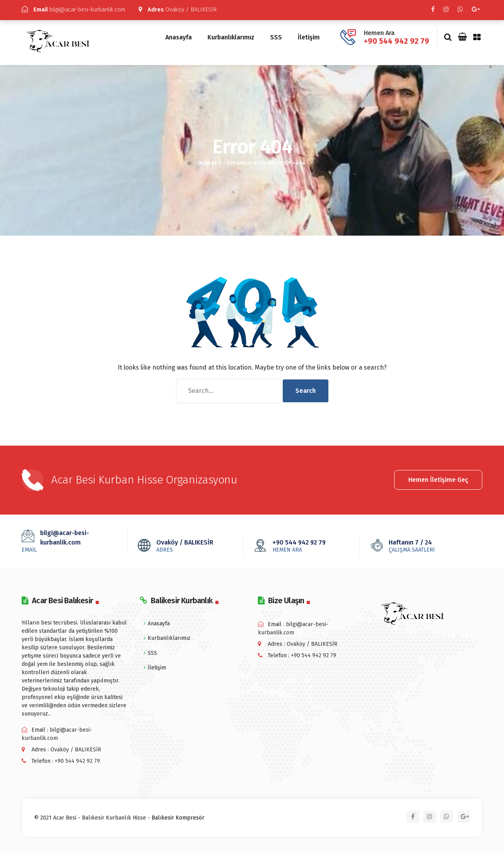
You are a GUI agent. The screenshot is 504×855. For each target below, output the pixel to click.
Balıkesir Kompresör (178, 816)
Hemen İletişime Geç (438, 477)
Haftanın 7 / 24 (423, 544)
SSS (276, 36)
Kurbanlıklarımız (231, 36)
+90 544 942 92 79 (397, 39)
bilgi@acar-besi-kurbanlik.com (78, 9)
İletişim (309, 36)
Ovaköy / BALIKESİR (188, 9)
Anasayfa (179, 36)
